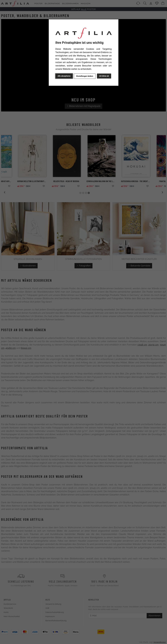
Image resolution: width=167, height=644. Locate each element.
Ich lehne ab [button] (104, 76)
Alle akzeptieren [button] (64, 76)
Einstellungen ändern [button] (85, 76)
